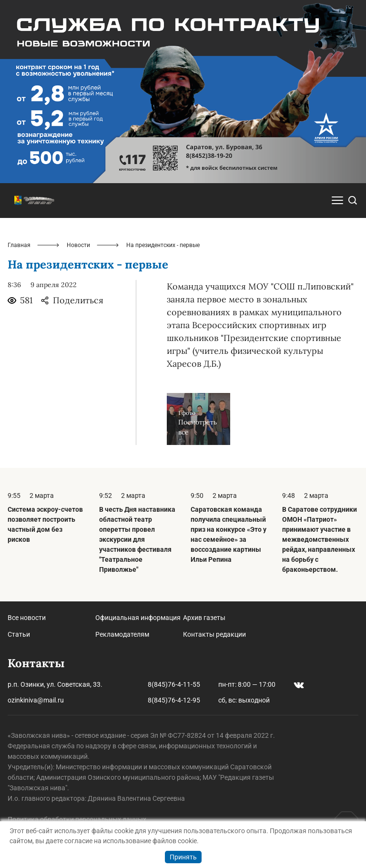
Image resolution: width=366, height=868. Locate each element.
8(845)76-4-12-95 (174, 700)
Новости (78, 245)
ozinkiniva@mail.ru (36, 700)
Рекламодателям (122, 634)
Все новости (27, 618)
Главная (19, 245)
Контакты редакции (214, 634)
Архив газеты (204, 618)
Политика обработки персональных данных (77, 819)
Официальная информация (138, 618)
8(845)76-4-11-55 (174, 684)
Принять (183, 857)
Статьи (19, 634)
